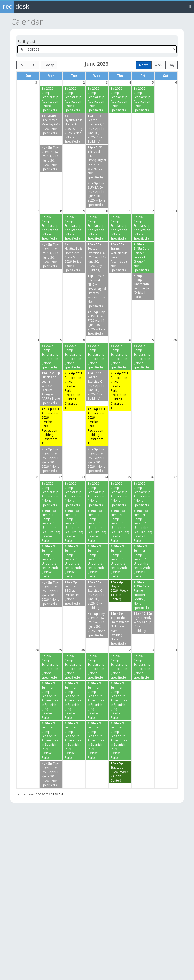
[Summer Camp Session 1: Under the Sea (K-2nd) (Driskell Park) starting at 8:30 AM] (51, 561)
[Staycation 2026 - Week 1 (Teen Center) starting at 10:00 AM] (120, 591)
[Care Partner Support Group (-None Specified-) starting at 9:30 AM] (143, 257)
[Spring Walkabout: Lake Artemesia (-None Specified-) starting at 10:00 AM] (120, 257)
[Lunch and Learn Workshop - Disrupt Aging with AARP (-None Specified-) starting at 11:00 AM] (51, 388)
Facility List (26, 42)
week (159, 65)
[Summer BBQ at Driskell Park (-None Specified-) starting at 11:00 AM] (74, 593)
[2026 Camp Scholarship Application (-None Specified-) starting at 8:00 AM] (51, 99)
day (172, 65)
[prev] (22, 65)
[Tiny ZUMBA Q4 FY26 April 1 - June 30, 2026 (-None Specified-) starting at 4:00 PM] (51, 158)
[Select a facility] (97, 49)
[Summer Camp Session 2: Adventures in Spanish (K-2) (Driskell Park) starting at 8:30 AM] (51, 741)
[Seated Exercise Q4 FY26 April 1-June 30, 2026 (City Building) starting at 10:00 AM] (97, 129)
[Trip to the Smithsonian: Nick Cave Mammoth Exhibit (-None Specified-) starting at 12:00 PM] (120, 629)
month (144, 65)
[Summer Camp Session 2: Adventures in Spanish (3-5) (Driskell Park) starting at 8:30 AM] (51, 700)
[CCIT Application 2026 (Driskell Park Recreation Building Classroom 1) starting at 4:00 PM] (74, 391)
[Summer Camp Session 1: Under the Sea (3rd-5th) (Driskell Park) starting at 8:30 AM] (51, 526)
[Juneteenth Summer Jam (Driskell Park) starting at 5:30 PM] (143, 286)
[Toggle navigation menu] (190, 6)
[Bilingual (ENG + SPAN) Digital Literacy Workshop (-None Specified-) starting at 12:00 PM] (97, 162)
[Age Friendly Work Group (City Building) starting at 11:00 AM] (143, 622)
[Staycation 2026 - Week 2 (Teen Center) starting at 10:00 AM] (120, 772)
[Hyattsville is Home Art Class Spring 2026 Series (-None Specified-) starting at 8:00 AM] (74, 129)
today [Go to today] (49, 65)
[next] (33, 65)
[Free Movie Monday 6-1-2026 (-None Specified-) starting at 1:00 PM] (51, 124)
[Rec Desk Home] (28, 6)
